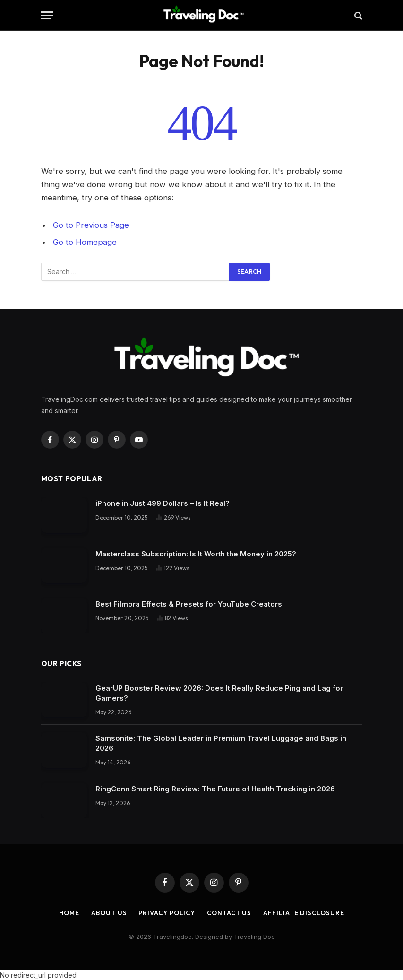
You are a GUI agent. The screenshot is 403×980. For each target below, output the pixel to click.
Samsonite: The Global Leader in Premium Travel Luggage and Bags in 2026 (221, 743)
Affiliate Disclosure (304, 913)
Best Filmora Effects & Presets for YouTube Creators (189, 604)
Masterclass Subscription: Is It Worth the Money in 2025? (196, 554)
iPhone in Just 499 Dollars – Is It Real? (163, 503)
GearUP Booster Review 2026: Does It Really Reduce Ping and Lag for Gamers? (219, 693)
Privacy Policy (167, 913)
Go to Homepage (85, 242)
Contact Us (229, 913)
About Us (109, 913)
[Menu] (47, 15)
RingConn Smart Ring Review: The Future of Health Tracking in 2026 (215, 789)
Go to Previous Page (91, 225)
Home (69, 913)
